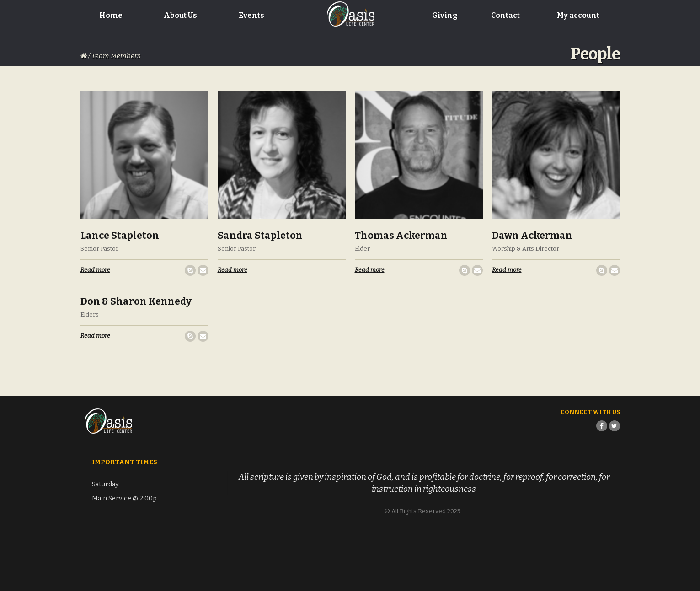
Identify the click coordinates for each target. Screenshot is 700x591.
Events (251, 15)
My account (578, 15)
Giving (445, 15)
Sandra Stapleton (260, 236)
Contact (505, 15)
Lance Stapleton (120, 236)
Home (111, 15)
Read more (95, 270)
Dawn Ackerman (532, 236)
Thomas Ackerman (401, 236)
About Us (180, 15)
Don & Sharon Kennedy (136, 301)
